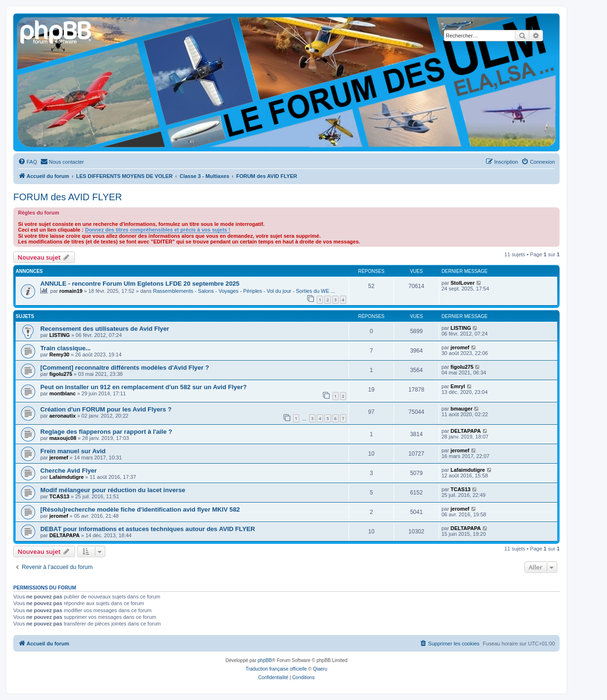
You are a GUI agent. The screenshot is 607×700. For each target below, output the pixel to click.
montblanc (63, 393)
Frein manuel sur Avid (73, 451)
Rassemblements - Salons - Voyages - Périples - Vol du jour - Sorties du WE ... (244, 291)
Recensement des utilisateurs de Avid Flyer (105, 329)
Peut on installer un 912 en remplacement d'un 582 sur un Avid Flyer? (143, 387)
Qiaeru (320, 669)
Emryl (458, 386)
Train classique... (65, 348)
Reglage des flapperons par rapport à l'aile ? (106, 432)
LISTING (60, 335)
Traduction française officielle (276, 669)
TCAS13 (59, 496)
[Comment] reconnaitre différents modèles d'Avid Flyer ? (125, 368)
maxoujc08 (63, 438)
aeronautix (63, 416)
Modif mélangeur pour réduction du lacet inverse (113, 490)
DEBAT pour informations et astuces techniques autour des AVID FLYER (148, 529)
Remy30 (59, 355)
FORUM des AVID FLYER (68, 197)
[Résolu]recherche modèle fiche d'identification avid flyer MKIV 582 (140, 509)
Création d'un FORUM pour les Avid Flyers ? (106, 409)
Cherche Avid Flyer (69, 471)
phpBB (265, 660)
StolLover (463, 283)
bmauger (461, 409)
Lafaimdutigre (67, 477)
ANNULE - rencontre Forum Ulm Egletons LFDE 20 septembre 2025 (140, 284)
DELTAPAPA (466, 431)
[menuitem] (28, 162)
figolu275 (61, 374)
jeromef (460, 347)
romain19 (71, 291)
